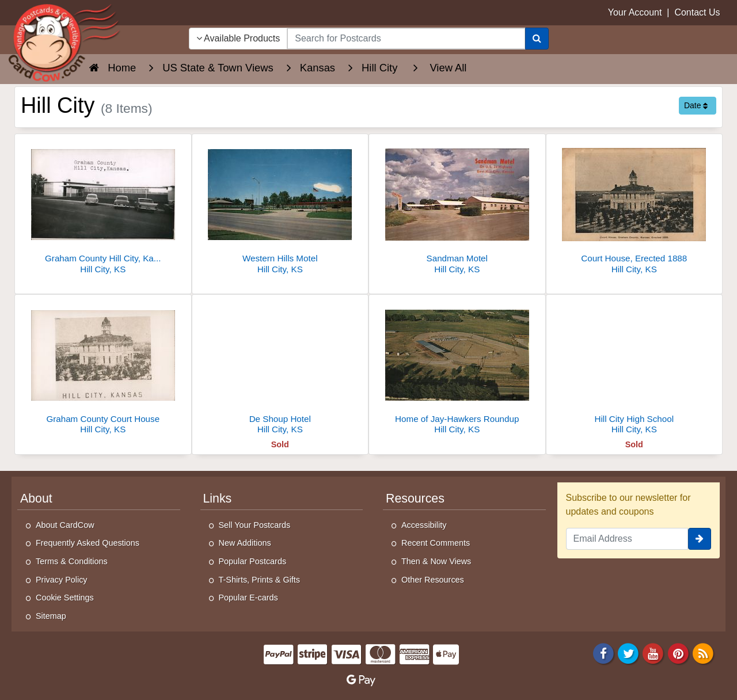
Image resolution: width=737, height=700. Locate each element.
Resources (415, 499)
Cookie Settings (65, 598)
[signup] (700, 539)
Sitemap (51, 616)
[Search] (537, 39)
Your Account (635, 12)
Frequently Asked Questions (88, 543)
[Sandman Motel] (457, 207)
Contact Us (697, 12)
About (36, 499)
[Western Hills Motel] (280, 207)
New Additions (245, 543)
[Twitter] (628, 653)
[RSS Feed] (703, 653)
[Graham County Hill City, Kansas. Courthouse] (103, 207)
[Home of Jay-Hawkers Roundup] (457, 368)
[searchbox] (406, 39)
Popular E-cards (248, 598)
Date (696, 105)
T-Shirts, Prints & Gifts (260, 580)
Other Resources (433, 580)
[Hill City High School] (635, 368)
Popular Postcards (253, 561)
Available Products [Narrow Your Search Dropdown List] (238, 38)
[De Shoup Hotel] (280, 368)
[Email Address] (627, 539)
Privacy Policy (62, 580)
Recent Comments (436, 543)
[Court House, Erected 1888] (635, 207)
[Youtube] (654, 653)
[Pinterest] (678, 653)
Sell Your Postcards (255, 525)
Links (218, 499)
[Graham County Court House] (103, 368)
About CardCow (65, 525)
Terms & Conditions (72, 561)
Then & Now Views (436, 561)
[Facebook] (603, 653)
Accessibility (424, 525)
